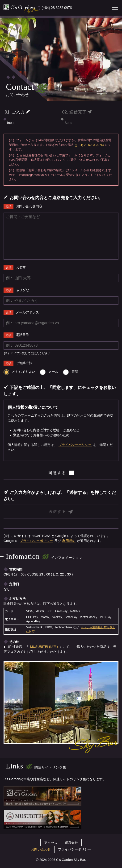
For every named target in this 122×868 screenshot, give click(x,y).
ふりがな (22, 290)
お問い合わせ (41, 849)
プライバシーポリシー (75, 445)
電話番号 (22, 335)
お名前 (21, 267)
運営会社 (71, 843)
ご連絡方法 (24, 363)
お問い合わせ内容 (29, 206)
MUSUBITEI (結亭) (44, 647)
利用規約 (69, 541)
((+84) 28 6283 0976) (89, 145)
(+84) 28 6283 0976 (57, 8)
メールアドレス (27, 312)
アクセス (51, 843)
